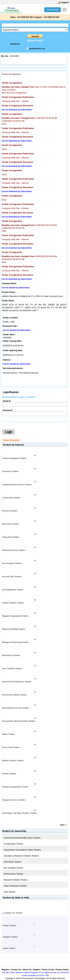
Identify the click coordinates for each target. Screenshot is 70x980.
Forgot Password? (11, 440)
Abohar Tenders (9, 925)
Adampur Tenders (10, 937)
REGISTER (53, 10)
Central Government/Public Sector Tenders (22, 838)
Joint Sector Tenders (12, 862)
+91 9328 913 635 (25, 17)
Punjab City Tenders (14, 913)
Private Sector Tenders (13, 874)
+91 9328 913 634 (51, 17)
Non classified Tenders (13, 868)
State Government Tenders (15, 886)
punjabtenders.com (37, 49)
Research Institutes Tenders (16, 880)
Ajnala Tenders (9, 948)
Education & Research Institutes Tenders (21, 856)
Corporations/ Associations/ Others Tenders (22, 850)
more (62, 825)
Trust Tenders (10, 892)
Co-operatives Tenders (13, 844)
